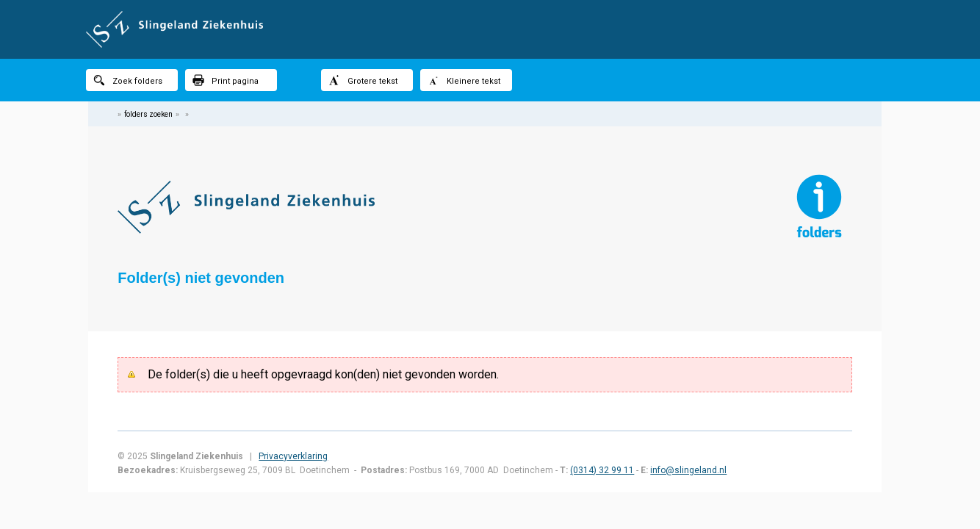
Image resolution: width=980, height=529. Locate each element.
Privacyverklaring (293, 456)
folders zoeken (148, 114)
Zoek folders (128, 80)
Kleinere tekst (464, 80)
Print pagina (226, 80)
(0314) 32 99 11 (602, 470)
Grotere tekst (363, 80)
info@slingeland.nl (688, 470)
